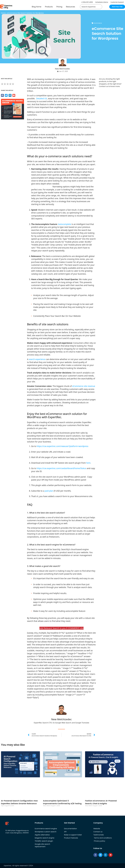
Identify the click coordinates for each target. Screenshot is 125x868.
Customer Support (117, 2)
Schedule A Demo (102, 2)
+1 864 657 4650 (87, 2)
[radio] (2, 84)
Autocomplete (65, 224)
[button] (98, 7)
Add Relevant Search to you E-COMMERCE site (61, 628)
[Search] (100, 7)
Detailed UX (42, 99)
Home (3, 13)
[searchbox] (89, 7)
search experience (37, 359)
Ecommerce (98, 23)
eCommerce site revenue (84, 386)
